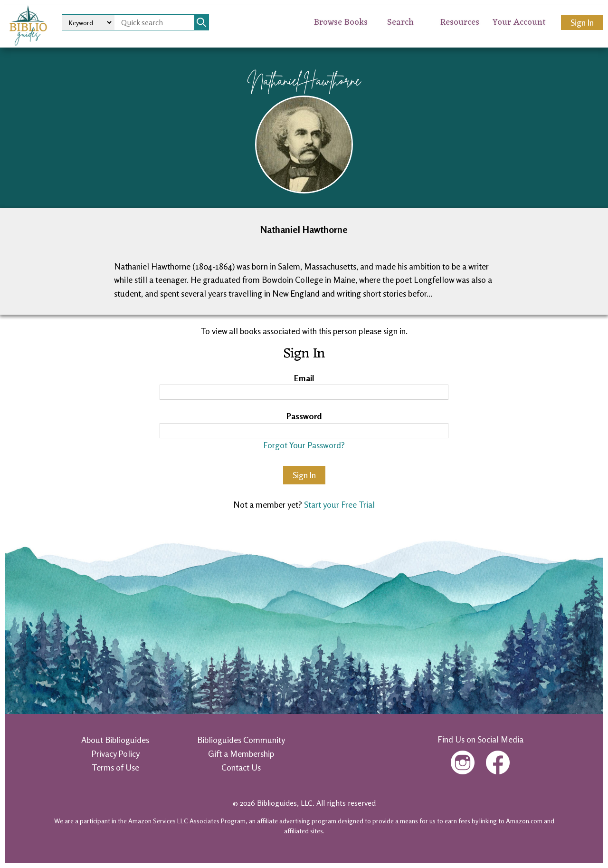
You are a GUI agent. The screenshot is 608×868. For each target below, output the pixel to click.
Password (304, 416)
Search (400, 22)
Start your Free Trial (339, 504)
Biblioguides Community (241, 740)
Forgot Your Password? (304, 445)
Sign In (582, 22)
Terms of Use (115, 767)
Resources (460, 22)
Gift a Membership (241, 753)
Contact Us (241, 767)
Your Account (519, 22)
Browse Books (341, 22)
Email (304, 378)
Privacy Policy (115, 753)
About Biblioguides (115, 740)
